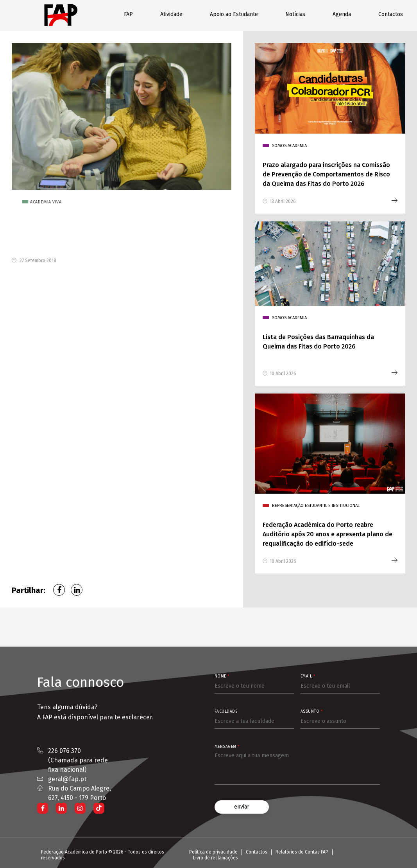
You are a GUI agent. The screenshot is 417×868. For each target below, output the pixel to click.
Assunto (312, 712)
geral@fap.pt (67, 779)
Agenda (342, 14)
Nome (222, 676)
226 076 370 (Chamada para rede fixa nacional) (78, 760)
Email (308, 676)
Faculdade (226, 712)
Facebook (59, 590)
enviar (242, 807)
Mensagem (227, 747)
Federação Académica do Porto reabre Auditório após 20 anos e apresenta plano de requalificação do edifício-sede (328, 534)
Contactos (391, 14)
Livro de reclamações (216, 858)
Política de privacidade (213, 852)
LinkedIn (77, 590)
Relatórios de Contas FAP (302, 852)
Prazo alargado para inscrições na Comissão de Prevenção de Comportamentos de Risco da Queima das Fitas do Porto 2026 (326, 174)
